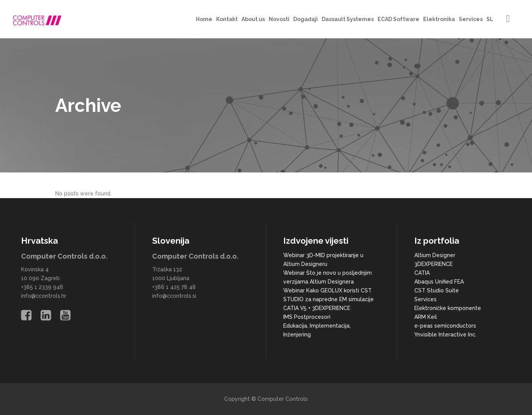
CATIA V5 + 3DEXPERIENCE (317, 308)
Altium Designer (435, 255)
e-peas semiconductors (445, 326)
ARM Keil (426, 317)
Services (425, 299)
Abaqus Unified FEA (439, 282)
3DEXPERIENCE (433, 264)
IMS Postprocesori (307, 317)
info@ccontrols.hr (44, 296)
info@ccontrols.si (174, 296)
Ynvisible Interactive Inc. (445, 335)
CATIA (422, 273)
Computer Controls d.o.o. (64, 256)
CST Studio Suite (437, 290)
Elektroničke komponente (448, 308)
